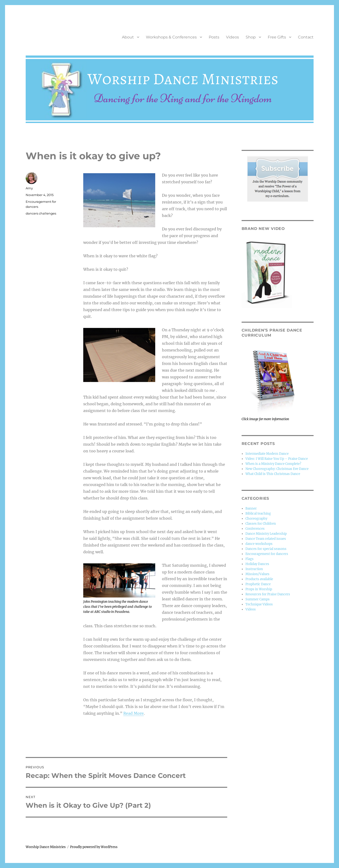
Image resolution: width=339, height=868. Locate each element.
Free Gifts (277, 37)
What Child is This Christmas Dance (273, 474)
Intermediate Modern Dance (267, 454)
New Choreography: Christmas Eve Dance (277, 469)
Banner (251, 508)
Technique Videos (259, 604)
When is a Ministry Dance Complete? (273, 464)
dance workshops (259, 544)
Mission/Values (257, 574)
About (128, 37)
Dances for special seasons (266, 549)
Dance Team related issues (266, 539)
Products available (259, 579)
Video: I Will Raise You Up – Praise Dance (277, 459)
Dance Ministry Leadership (266, 534)
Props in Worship (259, 589)
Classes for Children (261, 524)
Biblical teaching (258, 514)
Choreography (256, 519)
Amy (29, 188)
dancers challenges (41, 213)
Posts (214, 37)
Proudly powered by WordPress (94, 847)
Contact (306, 37)
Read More (134, 713)
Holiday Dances (257, 564)
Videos (232, 37)
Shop (251, 37)
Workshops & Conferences (171, 37)
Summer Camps (258, 599)
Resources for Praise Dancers (268, 594)
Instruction (254, 569)
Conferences (255, 529)
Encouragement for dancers (267, 554)
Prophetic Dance (258, 584)
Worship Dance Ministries (46, 847)
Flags (250, 559)
